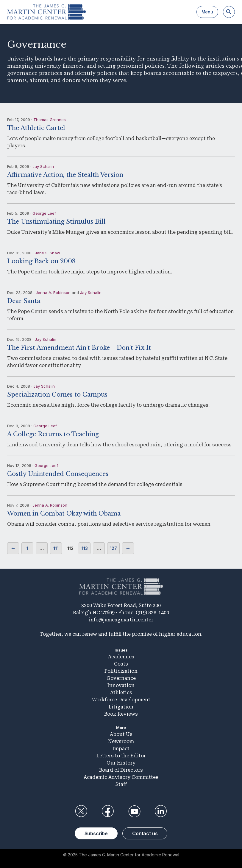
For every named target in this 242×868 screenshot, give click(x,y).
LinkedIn (161, 811)
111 (56, 548)
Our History (121, 763)
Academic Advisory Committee (121, 777)
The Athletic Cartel (36, 128)
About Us (121, 734)
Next (128, 548)
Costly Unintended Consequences (58, 474)
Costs (121, 664)
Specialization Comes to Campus (57, 394)
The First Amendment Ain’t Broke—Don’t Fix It (79, 348)
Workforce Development (121, 700)
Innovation (121, 685)
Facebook (108, 811)
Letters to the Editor (121, 756)
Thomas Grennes (50, 120)
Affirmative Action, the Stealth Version (65, 175)
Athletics (121, 693)
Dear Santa (24, 301)
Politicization (121, 671)
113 (85, 548)
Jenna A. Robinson (53, 293)
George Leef (44, 213)
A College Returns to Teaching (53, 434)
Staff (121, 784)
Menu (207, 12)
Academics (121, 657)
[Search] (229, 12)
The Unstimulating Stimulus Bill (56, 222)
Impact (121, 749)
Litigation (121, 707)
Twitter (81, 811)
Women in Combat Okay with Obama (64, 513)
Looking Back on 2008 (41, 261)
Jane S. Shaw (47, 253)
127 (113, 548)
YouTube (134, 811)
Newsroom (121, 741)
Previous (13, 548)
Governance (121, 678)
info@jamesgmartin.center (121, 620)
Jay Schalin (43, 166)
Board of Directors (121, 770)
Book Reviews (121, 714)
